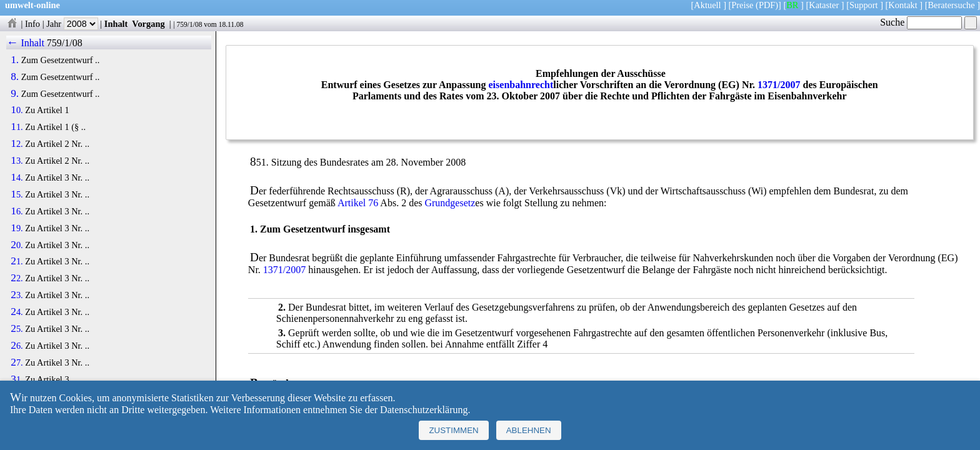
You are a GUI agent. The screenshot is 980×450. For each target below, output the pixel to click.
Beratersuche (952, 5)
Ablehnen (529, 430)
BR (792, 5)
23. (17, 295)
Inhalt (116, 24)
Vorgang (148, 24)
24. (17, 312)
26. (17, 346)
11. (17, 127)
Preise (742, 5)
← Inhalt (25, 43)
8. (15, 77)
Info (32, 24)
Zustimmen (453, 430)
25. (17, 329)
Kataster (824, 5)
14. (17, 177)
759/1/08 (189, 24)
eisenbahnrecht (521, 85)
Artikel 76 (358, 203)
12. (17, 144)
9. (15, 94)
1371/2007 (779, 85)
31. (17, 379)
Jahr (72, 24)
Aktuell (707, 5)
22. (17, 278)
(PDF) (767, 5)
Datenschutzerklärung (424, 410)
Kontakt (902, 5)
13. (17, 161)
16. (17, 211)
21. (17, 261)
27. (17, 362)
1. (15, 60)
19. (17, 228)
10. (17, 110)
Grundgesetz (450, 203)
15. (17, 194)
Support (864, 5)
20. (17, 245)
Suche (921, 22)
